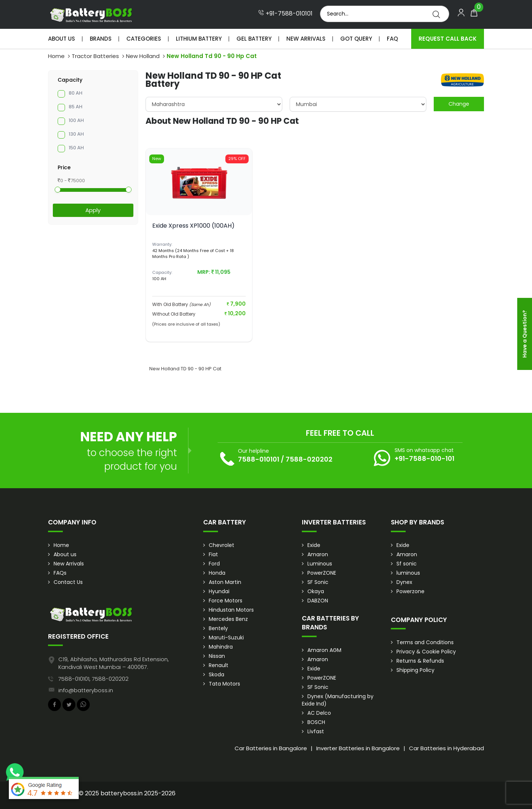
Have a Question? (525, 334)
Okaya (316, 591)
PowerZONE (322, 573)
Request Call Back (448, 39)
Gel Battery (254, 39)
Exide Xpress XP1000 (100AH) (193, 226)
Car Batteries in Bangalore (271, 748)
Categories (144, 39)
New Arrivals (306, 39)
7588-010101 (259, 459)
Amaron (318, 554)
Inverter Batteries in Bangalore (358, 748)
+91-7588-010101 (285, 14)
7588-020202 (309, 459)
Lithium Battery (199, 39)
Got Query (356, 39)
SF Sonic (318, 582)
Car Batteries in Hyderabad (446, 748)
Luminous (320, 564)
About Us (62, 39)
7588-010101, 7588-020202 (93, 679)
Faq (392, 39)
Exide (314, 545)
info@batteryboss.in (86, 690)
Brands (101, 39)
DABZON (318, 601)
